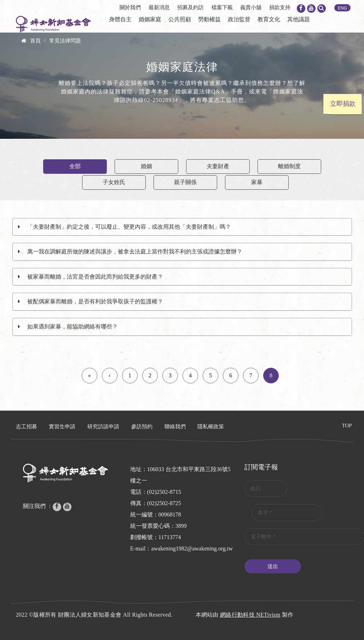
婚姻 (146, 166)
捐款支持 (280, 7)
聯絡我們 (175, 427)
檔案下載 (222, 7)
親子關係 (185, 182)
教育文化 (269, 19)
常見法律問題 (65, 41)
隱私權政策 (211, 427)
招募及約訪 (190, 7)
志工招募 (27, 427)
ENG (342, 8)
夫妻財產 (218, 166)
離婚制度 (289, 166)
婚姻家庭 (150, 19)
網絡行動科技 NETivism (250, 615)
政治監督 (239, 19)
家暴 (257, 182)
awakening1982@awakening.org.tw (192, 548)
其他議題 (299, 19)
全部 (75, 166)
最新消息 (159, 7)
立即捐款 (343, 104)
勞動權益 (209, 19)
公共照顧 (180, 19)
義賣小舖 (251, 7)
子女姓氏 (114, 182)
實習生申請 (62, 427)
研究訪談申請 (103, 427)
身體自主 (120, 19)
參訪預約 (142, 427)
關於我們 (130, 7)
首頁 (35, 41)
